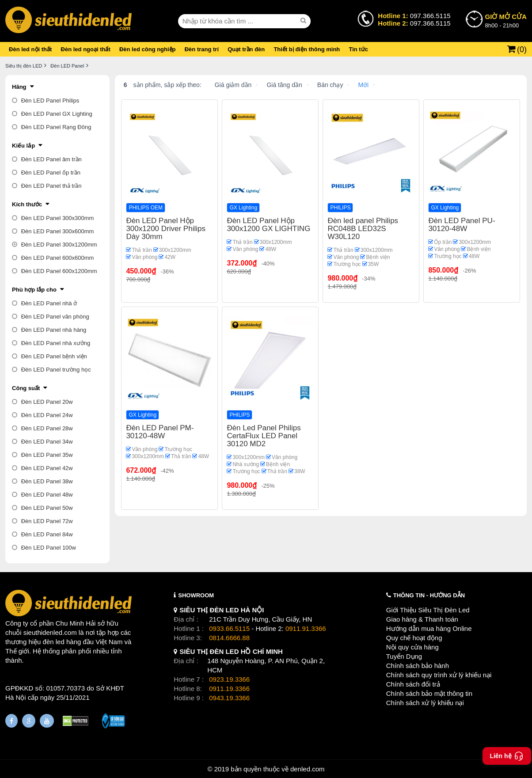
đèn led (54, 642)
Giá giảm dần (233, 85)
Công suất (26, 388)
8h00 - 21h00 (506, 20)
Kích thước (27, 204)
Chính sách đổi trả (413, 684)
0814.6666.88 (229, 638)
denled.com (308, 769)
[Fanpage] (11, 721)
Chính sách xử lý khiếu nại (425, 703)
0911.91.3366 (306, 628)
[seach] (304, 21)
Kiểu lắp (23, 146)
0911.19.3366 (229, 689)
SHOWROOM (196, 595)
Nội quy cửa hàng (412, 647)
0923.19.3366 (229, 679)
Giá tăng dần (284, 85)
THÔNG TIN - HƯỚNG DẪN (429, 595)
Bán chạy (330, 85)
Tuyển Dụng (404, 656)
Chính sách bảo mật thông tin (429, 693)
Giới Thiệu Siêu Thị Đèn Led (428, 610)
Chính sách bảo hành (418, 666)
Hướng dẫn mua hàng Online (429, 628)
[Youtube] (47, 721)
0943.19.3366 (229, 698)
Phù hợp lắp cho (34, 290)
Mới (363, 85)
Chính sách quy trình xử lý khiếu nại (439, 675)
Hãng (19, 87)
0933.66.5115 (229, 628)
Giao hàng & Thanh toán (422, 619)
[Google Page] (29, 721)
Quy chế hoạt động (414, 638)
